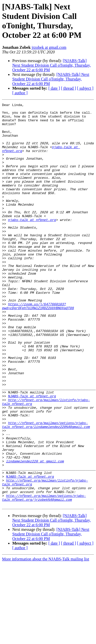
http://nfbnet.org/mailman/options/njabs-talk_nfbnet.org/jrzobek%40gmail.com (44, 577)
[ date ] (54, 88)
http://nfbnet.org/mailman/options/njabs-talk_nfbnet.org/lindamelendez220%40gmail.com (46, 489)
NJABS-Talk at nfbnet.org (32, 455)
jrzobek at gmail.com (49, 47)
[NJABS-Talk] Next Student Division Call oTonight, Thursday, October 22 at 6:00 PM (51, 65)
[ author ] (20, 93)
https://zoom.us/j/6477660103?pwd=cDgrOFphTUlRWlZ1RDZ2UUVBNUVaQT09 (38, 347)
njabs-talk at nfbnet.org (32, 243)
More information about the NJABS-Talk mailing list (46, 640)
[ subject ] (85, 88)
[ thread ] (68, 88)
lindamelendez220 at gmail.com (35, 533)
